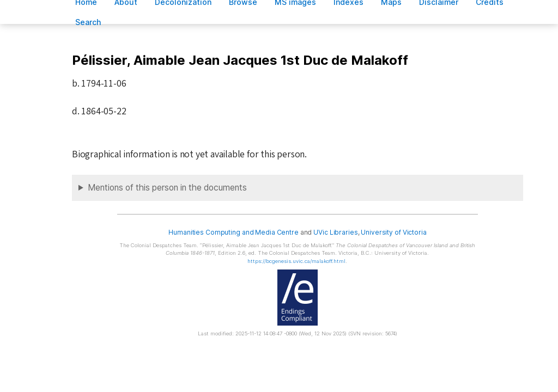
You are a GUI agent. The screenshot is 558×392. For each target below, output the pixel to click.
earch (88, 22)
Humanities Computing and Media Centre (233, 232)
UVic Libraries (335, 232)
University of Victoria (393, 232)
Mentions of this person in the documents (167, 188)
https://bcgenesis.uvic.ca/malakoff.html (296, 261)
